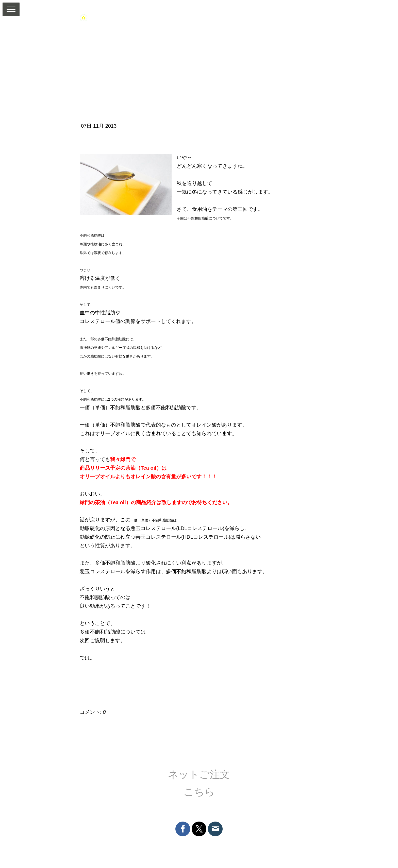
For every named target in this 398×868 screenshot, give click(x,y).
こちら (199, 792)
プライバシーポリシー (171, 845)
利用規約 (87, 845)
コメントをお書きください (113, 697)
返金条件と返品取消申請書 (123, 845)
